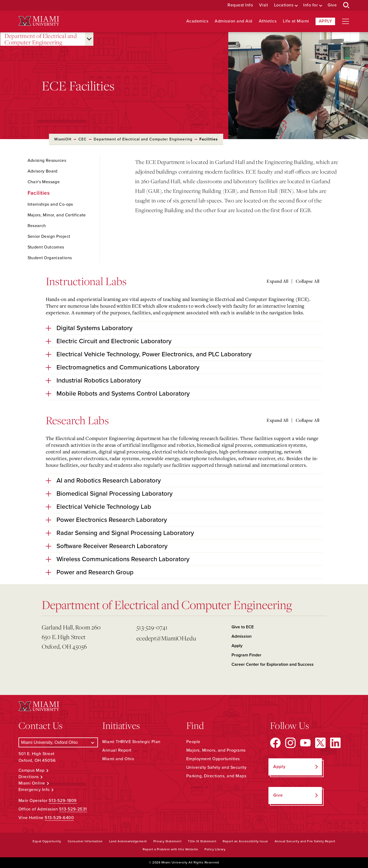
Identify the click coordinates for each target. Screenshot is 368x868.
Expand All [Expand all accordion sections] (277, 281)
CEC (83, 139)
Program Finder (246, 655)
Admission (242, 636)
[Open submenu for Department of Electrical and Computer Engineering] (89, 39)
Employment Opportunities (213, 759)
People (193, 742)
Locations (284, 5)
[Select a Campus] (58, 742)
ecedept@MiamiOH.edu (166, 638)
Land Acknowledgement (128, 841)
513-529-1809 (63, 801)
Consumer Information (85, 841)
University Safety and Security (217, 767)
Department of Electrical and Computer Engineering (41, 39)
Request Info (240, 5)
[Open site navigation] (346, 21)
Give (332, 5)
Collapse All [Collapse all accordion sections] (308, 281)
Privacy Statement (168, 841)
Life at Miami (296, 21)
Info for (310, 5)
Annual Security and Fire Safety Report (305, 841)
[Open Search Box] (346, 5)
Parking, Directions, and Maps (216, 776)
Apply (325, 21)
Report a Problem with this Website (170, 849)
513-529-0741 (152, 627)
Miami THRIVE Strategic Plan (131, 742)
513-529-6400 (59, 818)
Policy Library (215, 849)
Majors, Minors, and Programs (216, 750)
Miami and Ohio (118, 759)
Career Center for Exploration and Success (273, 664)
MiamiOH (63, 139)
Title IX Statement (202, 841)
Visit (264, 5)
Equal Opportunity (47, 841)
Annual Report (117, 750)
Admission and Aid (234, 21)
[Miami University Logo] (39, 21)
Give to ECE (243, 627)
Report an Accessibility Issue (245, 841)
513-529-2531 (73, 809)
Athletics (268, 21)
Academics (197, 21)
